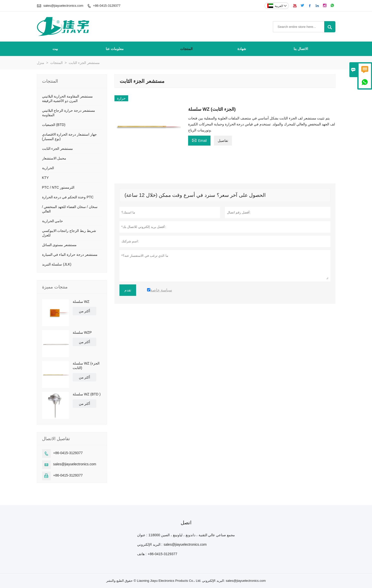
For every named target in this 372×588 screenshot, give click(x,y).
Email (199, 140)
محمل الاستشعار (54, 158)
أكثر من (85, 311)
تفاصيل (223, 141)
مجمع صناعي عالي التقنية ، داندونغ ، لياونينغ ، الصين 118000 (192, 535)
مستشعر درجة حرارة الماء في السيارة (70, 255)
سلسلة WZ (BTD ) (87, 394)
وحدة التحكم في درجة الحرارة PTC (68, 197)
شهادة (242, 49)
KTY (45, 178)
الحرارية (48, 168)
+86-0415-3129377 (107, 6)
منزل (41, 63)
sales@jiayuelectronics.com (63, 6)
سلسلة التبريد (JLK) (57, 264)
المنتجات (186, 49)
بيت (55, 49)
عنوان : (142, 535)
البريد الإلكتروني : (150, 544)
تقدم (128, 290)
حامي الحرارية (53, 221)
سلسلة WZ (81, 302)
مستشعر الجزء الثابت (58, 149)
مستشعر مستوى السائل (59, 245)
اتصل (186, 523)
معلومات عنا (115, 49)
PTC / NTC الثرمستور (58, 187)
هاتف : (142, 554)
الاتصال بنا (301, 49)
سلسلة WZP (82, 332)
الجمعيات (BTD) (54, 125)
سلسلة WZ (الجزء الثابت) (86, 366)
